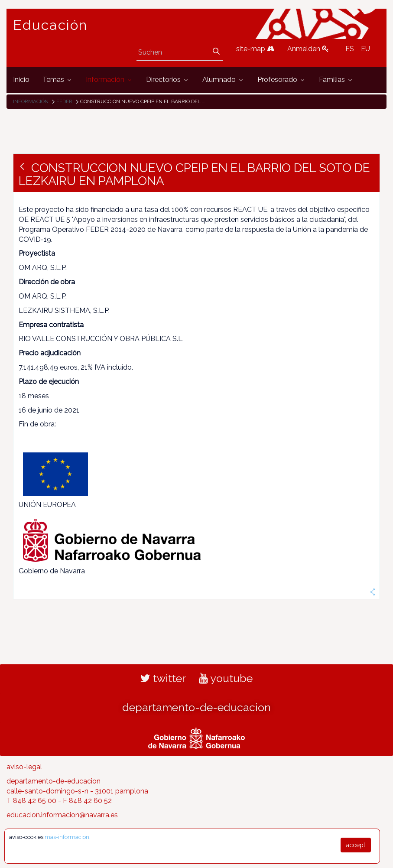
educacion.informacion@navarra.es (62, 815)
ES (350, 49)
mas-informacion (67, 837)
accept (356, 845)
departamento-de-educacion (196, 707)
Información (31, 101)
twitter (163, 678)
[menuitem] (21, 80)
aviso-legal (24, 767)
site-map (255, 49)
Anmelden (308, 49)
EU (365, 49)
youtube (226, 678)
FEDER (64, 101)
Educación (50, 25)
